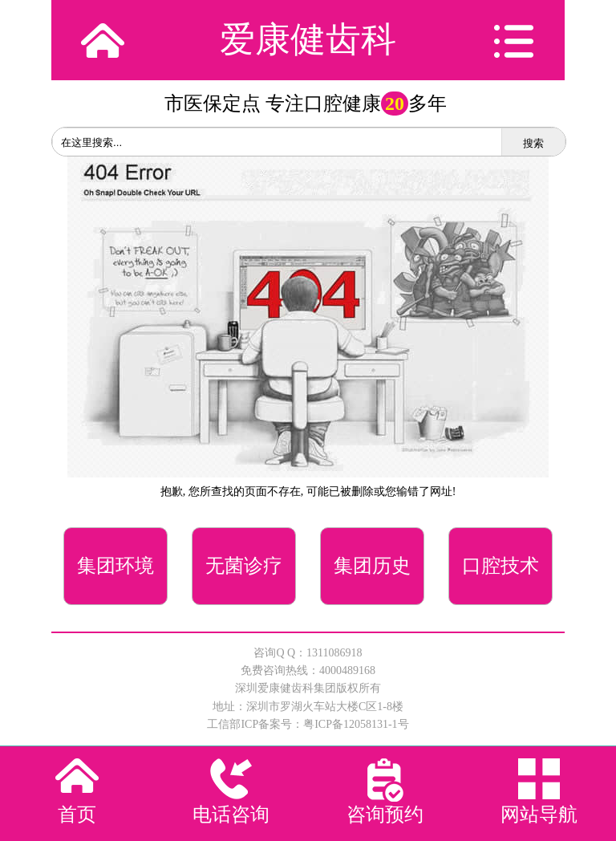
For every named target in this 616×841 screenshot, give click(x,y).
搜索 (533, 143)
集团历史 (372, 566)
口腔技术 (500, 566)
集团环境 (115, 566)
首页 (77, 815)
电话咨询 (231, 815)
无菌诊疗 (244, 566)
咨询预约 (385, 815)
